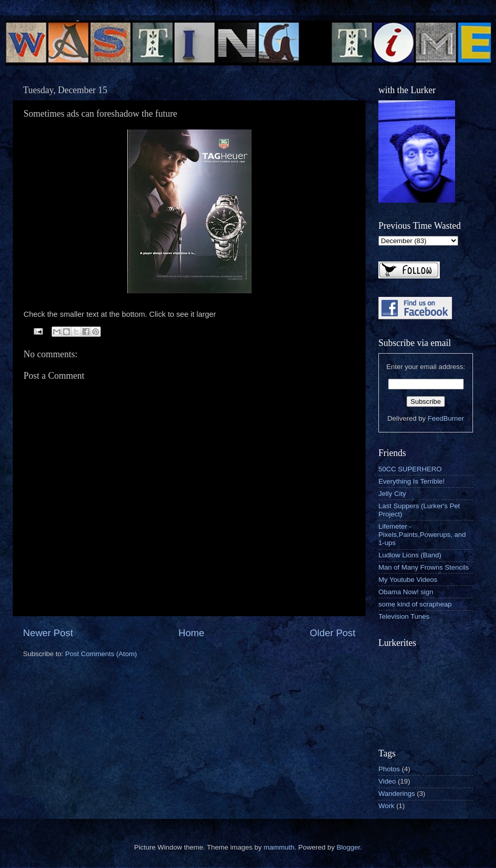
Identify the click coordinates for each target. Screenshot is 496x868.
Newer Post (48, 633)
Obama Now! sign (406, 592)
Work (386, 806)
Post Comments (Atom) (101, 654)
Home (191, 633)
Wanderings (397, 794)
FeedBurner (446, 418)
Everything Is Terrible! (412, 481)
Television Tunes (404, 616)
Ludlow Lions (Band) (410, 555)
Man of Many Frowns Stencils (424, 567)
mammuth (279, 847)
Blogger (348, 847)
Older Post (333, 633)
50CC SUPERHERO (410, 469)
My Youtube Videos (408, 580)
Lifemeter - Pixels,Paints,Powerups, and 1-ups (422, 535)
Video (387, 781)
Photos (389, 769)
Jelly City (392, 494)
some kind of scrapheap (415, 604)
